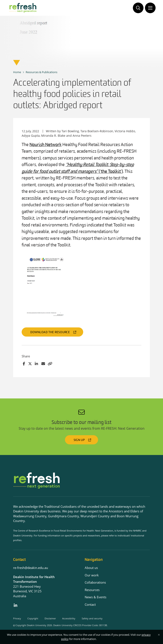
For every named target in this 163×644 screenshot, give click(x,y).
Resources (92, 590)
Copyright (33, 618)
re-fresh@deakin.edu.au (31, 568)
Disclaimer (50, 618)
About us (91, 568)
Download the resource (50, 332)
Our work (92, 575)
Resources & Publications (41, 72)
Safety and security (92, 618)
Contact (90, 604)
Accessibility (69, 618)
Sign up (79, 440)
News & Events (96, 597)
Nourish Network (46, 145)
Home (17, 72)
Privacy (17, 618)
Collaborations (95, 582)
